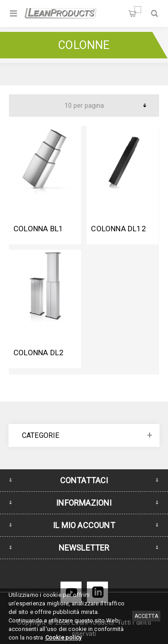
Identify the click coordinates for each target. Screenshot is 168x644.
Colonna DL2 (39, 353)
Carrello (138, 10)
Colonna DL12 (118, 229)
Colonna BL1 (38, 229)
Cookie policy (64, 637)
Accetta (146, 616)
